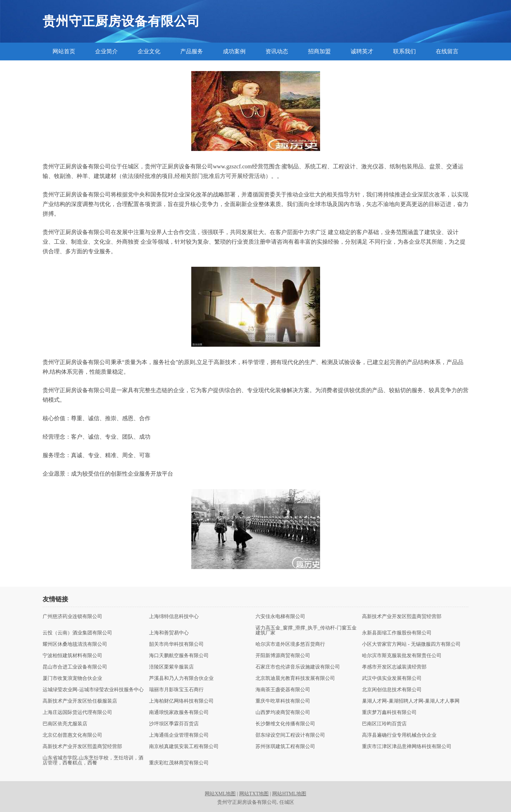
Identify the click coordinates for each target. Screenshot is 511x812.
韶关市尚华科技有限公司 (176, 644)
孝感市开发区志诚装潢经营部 (394, 667)
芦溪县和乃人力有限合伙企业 (181, 678)
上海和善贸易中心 (169, 633)
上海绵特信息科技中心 (174, 617)
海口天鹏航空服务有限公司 (179, 656)
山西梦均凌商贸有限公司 (283, 713)
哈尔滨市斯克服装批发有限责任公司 (402, 656)
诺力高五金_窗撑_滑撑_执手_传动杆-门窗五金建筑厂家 (306, 630)
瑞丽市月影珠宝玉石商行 (176, 690)
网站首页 (64, 51)
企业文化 (149, 51)
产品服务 (192, 51)
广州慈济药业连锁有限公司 (72, 617)
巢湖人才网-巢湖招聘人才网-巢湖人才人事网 (411, 701)
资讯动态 (277, 51)
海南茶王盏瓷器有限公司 (283, 690)
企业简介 (106, 51)
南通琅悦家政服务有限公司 (179, 713)
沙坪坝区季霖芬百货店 (174, 724)
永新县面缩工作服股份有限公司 (397, 633)
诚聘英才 (362, 51)
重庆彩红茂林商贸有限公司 (179, 763)
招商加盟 (319, 51)
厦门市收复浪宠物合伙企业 (72, 678)
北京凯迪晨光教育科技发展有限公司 (295, 678)
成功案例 (234, 51)
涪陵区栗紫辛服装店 (171, 667)
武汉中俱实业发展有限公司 (392, 678)
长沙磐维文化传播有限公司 (285, 724)
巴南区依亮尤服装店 (65, 724)
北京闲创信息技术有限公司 (392, 690)
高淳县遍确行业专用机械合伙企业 (399, 735)
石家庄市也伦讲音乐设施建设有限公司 (298, 667)
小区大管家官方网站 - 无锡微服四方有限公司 (411, 644)
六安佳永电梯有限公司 (280, 617)
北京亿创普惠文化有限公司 (72, 735)
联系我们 (405, 51)
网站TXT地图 (254, 794)
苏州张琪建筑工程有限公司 (285, 747)
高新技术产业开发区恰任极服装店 (80, 701)
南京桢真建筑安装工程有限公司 (184, 747)
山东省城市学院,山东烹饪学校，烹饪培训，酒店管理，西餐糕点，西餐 (93, 760)
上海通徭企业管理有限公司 (179, 735)
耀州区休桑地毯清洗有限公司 (75, 644)
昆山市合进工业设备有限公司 (75, 667)
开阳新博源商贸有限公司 (283, 656)
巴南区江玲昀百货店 (384, 724)
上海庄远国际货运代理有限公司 (77, 713)
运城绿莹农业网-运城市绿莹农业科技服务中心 (93, 690)
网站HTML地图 (289, 794)
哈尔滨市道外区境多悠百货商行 (290, 644)
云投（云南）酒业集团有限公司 (77, 633)
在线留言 (447, 51)
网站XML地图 (220, 794)
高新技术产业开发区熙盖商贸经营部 (402, 617)
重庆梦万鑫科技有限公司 (389, 713)
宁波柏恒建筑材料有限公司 (72, 656)
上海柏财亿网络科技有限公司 (181, 701)
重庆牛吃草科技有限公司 (283, 701)
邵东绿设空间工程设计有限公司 (290, 735)
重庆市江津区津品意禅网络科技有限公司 (407, 747)
